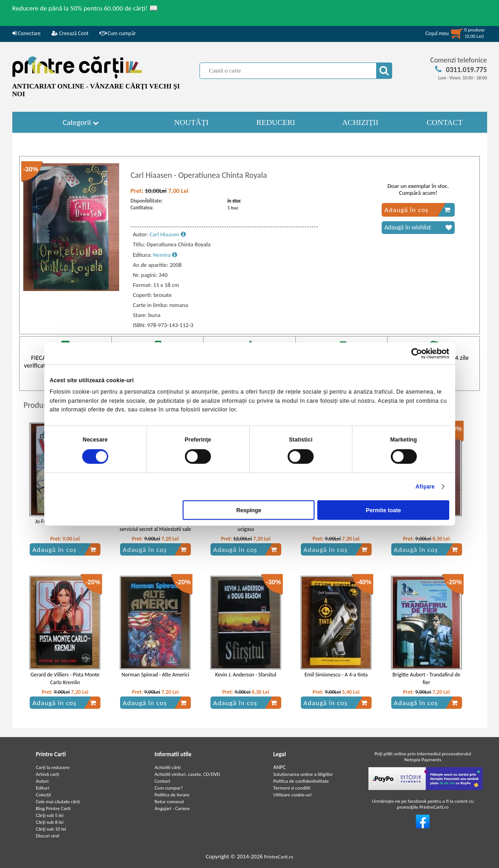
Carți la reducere (53, 767)
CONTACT (445, 122)
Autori (42, 781)
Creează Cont (70, 33)
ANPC (280, 767)
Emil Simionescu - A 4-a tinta (336, 675)
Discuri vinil (48, 836)
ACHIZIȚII (360, 122)
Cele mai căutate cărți (58, 802)
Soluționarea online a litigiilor (303, 774)
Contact (163, 781)
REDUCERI (276, 122)
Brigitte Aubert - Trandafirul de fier (427, 678)
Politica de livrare (172, 795)
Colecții (44, 795)
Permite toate (383, 510)
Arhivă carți (48, 774)
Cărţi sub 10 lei (51, 829)
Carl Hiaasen (167, 234)
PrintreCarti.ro (278, 857)
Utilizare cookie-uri (293, 795)
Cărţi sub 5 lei (50, 815)
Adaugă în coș (418, 210)
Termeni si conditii (292, 788)
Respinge (249, 510)
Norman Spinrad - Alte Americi (155, 675)
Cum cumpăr (118, 33)
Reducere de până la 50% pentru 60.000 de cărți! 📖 (85, 8)
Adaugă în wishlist (418, 228)
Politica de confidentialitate (301, 781)
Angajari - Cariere (172, 808)
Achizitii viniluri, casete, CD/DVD (187, 774)
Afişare (425, 487)
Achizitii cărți (168, 767)
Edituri (43, 788)
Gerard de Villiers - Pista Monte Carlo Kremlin (65, 678)
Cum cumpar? (169, 788)
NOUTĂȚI (191, 122)
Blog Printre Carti (53, 808)
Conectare (26, 33)
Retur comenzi (169, 802)
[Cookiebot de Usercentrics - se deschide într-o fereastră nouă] (409, 353)
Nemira (165, 255)
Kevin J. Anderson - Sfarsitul (246, 675)
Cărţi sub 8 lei (50, 822)
